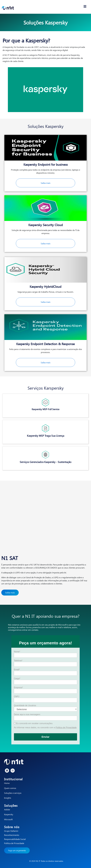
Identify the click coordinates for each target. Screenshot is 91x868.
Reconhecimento (12, 835)
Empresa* (18, 688)
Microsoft (8, 819)
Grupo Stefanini (11, 831)
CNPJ (17, 697)
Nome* (17, 652)
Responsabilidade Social (15, 839)
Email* (17, 670)
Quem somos (10, 788)
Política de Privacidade (66, 728)
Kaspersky (9, 814)
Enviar (45, 737)
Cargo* (17, 679)
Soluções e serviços (13, 793)
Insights (8, 798)
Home (7, 783)
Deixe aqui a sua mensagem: (27, 715)
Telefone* (18, 661)
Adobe (7, 809)
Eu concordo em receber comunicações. (34, 723)
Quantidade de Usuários (25, 706)
